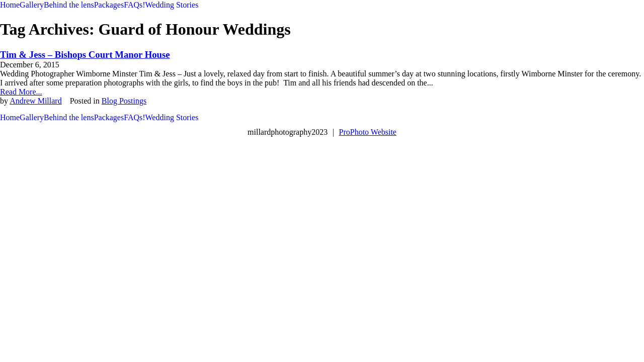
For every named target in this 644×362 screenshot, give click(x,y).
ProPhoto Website (368, 132)
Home (10, 5)
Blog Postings (124, 101)
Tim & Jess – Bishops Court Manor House (85, 55)
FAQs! (134, 5)
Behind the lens (69, 5)
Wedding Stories (172, 5)
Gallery (32, 5)
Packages (109, 5)
